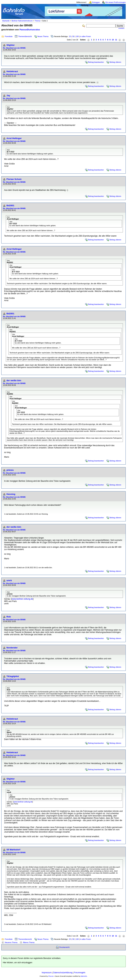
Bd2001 (10, 206)
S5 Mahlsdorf (13, 850)
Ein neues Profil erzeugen (116, 2)
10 (113, 40)
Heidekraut (12, 71)
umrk (9, 580)
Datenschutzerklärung (63, 973)
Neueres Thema (11, 942)
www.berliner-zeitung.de (22, 599)
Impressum (47, 973)
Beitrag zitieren (115, 62)
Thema (37, 21)
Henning (11, 494)
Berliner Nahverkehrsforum (22, 21)
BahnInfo (84, 976)
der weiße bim (14, 380)
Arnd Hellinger (14, 138)
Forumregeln (80, 973)
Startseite (6, 21)
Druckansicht (64, 947)
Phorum (51, 976)
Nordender (12, 648)
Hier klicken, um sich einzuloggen (18, 963)
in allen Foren (86, 36)
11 (116, 40)
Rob (9, 617)
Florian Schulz (14, 179)
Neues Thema (43, 36)
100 (77, 36)
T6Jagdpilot (13, 676)
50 (73, 36)
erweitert (121, 28)
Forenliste (9, 36)
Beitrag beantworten (96, 62)
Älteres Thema (29, 942)
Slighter (11, 45)
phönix (10, 470)
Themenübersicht (25, 36)
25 (70, 36)
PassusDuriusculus (30, 30)
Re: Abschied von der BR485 (14, 48)
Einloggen (96, 2)
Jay (8, 95)
